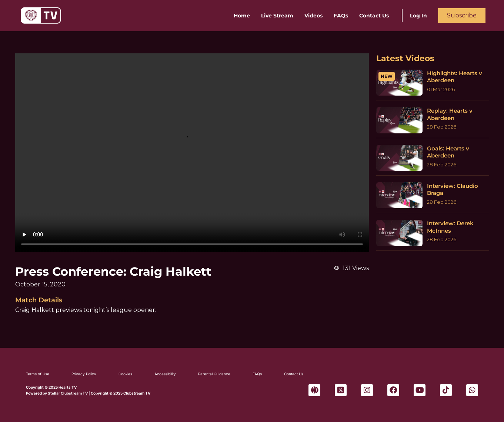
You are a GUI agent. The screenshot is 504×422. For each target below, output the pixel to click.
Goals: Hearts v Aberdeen (448, 152)
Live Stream (277, 16)
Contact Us (374, 16)
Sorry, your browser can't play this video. (192, 153)
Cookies (125, 374)
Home (242, 16)
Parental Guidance (214, 374)
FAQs (341, 16)
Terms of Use (38, 374)
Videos (313, 16)
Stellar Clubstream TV (68, 393)
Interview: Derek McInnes (450, 227)
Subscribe (462, 15)
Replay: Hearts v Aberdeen (450, 114)
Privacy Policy (84, 374)
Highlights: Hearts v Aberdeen (455, 77)
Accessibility (165, 374)
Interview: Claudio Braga (453, 190)
